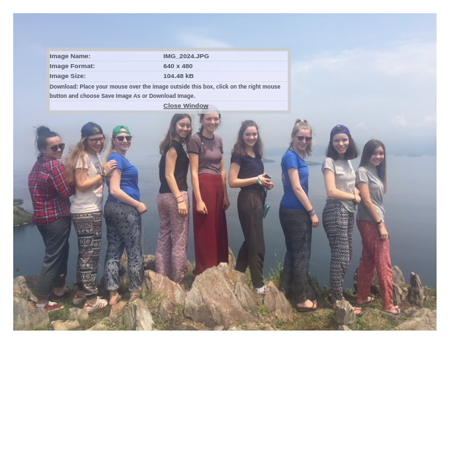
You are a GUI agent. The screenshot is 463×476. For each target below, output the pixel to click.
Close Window (186, 105)
